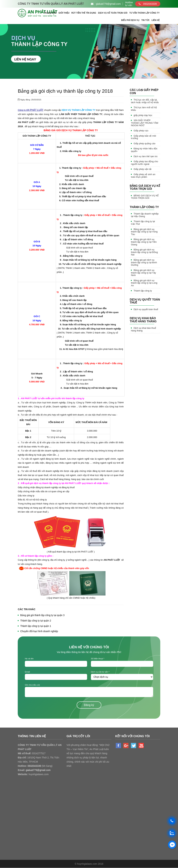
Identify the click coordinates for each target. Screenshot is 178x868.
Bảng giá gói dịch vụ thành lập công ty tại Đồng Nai (144, 252)
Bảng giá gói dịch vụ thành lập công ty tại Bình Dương (144, 262)
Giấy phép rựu (141, 131)
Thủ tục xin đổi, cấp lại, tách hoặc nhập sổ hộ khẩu (145, 101)
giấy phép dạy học (143, 115)
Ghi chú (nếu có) (32, 685)
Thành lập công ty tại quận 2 (36, 621)
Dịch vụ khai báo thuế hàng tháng (143, 329)
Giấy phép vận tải (142, 169)
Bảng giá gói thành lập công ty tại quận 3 (42, 615)
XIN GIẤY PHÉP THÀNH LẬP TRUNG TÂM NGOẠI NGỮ (145, 123)
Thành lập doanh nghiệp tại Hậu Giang (145, 215)
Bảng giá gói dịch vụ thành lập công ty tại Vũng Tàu (144, 232)
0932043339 (148, 4)
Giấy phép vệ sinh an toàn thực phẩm (143, 176)
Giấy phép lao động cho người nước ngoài (144, 163)
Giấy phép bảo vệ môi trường (143, 137)
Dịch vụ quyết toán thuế (146, 309)
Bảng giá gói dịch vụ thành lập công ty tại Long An (144, 283)
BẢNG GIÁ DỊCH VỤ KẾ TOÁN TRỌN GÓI (145, 197)
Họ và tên (29, 658)
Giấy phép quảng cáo (144, 143)
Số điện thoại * (98, 658)
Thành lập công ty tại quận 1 (36, 626)
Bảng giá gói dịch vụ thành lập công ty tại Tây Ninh (143, 273)
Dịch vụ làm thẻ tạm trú (145, 156)
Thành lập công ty (143, 291)
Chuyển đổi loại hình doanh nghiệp (39, 631)
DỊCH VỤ (66, 110)
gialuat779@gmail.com (38, 770)
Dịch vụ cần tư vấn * (100, 672)
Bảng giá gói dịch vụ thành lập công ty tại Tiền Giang (144, 242)
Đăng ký (89, 705)
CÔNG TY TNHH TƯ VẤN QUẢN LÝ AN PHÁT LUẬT (51, 4)
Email (27, 672)
